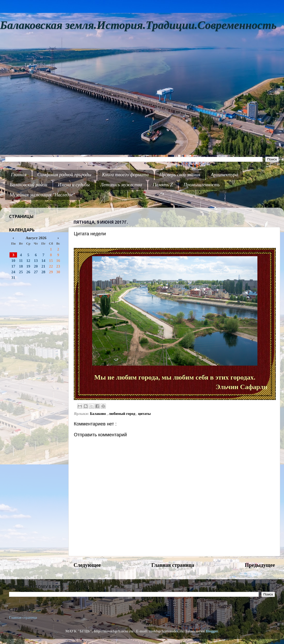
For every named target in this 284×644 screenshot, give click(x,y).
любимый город (123, 414)
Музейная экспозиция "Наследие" (42, 195)
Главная (19, 175)
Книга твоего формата (125, 175)
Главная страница (173, 565)
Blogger (212, 631)
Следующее (87, 565)
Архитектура (224, 175)
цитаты (144, 414)
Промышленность (202, 185)
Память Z (163, 185)
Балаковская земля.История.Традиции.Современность (138, 25)
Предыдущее (260, 565)
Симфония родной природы (64, 175)
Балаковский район (29, 185)
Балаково (98, 414)
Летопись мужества (121, 185)
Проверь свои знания (180, 175)
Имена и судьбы (74, 185)
